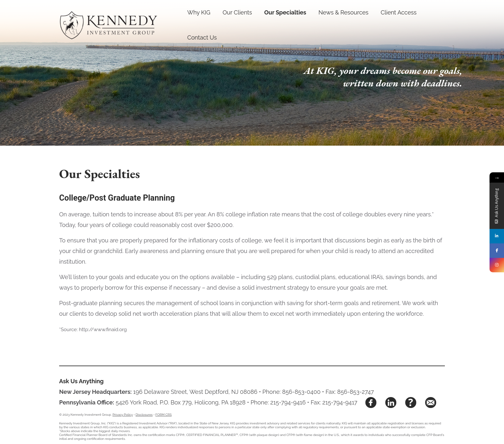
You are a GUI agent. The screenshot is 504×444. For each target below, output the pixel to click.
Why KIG (199, 12)
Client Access (399, 12)
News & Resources (344, 12)
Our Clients (237, 12)
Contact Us (202, 37)
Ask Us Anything (81, 381)
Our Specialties (285, 12)
